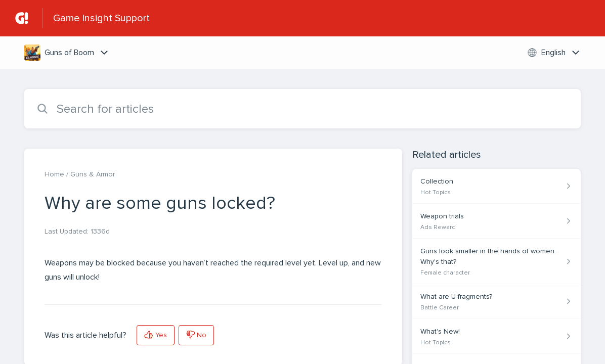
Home (54, 174)
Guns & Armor (93, 174)
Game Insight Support (101, 18)
